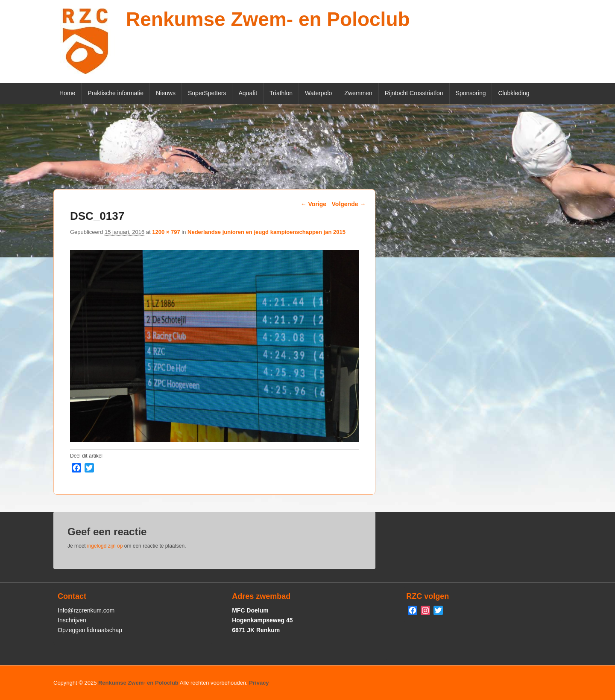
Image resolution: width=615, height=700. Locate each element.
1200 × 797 (166, 232)
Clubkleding (514, 93)
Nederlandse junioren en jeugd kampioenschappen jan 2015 (266, 232)
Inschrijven (72, 620)
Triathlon (281, 93)
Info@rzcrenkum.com (86, 610)
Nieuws (166, 93)
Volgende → (349, 204)
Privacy (259, 683)
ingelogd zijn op (105, 546)
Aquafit (248, 93)
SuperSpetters (207, 93)
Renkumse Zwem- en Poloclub (268, 19)
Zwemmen (358, 93)
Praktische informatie (116, 93)
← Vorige (313, 204)
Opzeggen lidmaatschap (90, 630)
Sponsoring (471, 93)
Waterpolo (318, 93)
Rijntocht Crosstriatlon (414, 93)
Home (67, 93)
